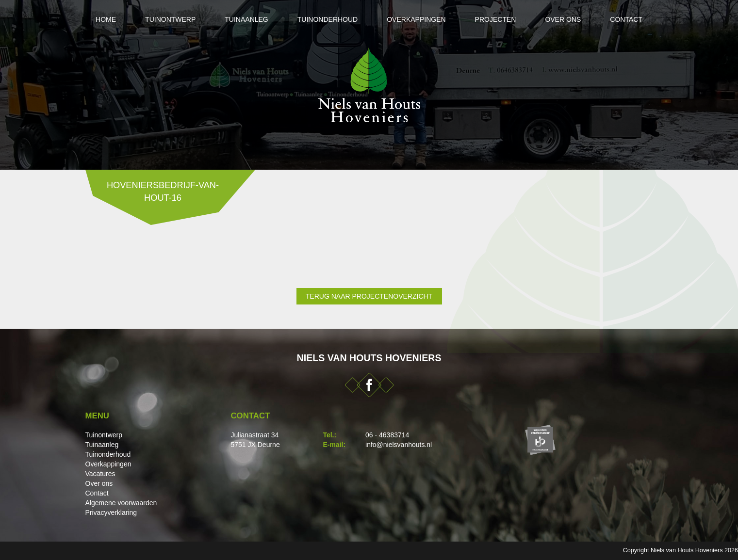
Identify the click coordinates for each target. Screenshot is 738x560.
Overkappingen (416, 19)
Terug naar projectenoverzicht (369, 296)
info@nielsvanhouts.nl (399, 445)
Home (106, 19)
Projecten (496, 19)
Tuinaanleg (246, 19)
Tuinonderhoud (328, 19)
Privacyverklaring (111, 512)
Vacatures (100, 474)
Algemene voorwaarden (121, 503)
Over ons (563, 19)
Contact (626, 19)
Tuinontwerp (170, 19)
